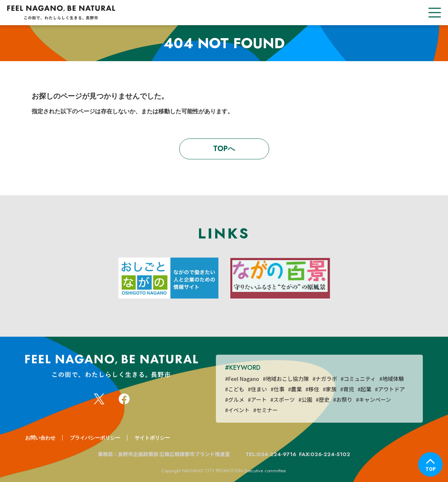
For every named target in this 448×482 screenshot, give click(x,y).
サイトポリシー (152, 438)
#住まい (257, 389)
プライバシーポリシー (95, 438)
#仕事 (277, 389)
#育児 (347, 389)
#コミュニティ (358, 379)
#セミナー (266, 410)
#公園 (305, 399)
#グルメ (234, 399)
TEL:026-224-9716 (271, 454)
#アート (257, 399)
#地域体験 (392, 379)
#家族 (330, 389)
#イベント (237, 410)
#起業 (365, 389)
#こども (234, 389)
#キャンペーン (374, 399)
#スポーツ (282, 399)
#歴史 (323, 399)
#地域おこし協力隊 (286, 379)
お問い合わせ (40, 438)
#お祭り (343, 399)
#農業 (295, 389)
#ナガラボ (325, 379)
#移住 (312, 389)
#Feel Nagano (242, 379)
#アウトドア (390, 389)
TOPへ (224, 149)
